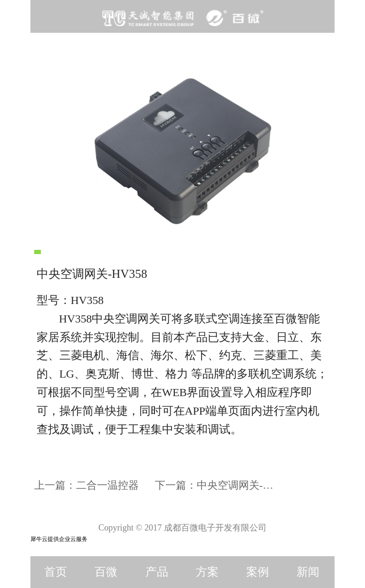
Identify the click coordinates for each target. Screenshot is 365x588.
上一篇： (86, 485)
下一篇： (219, 485)
